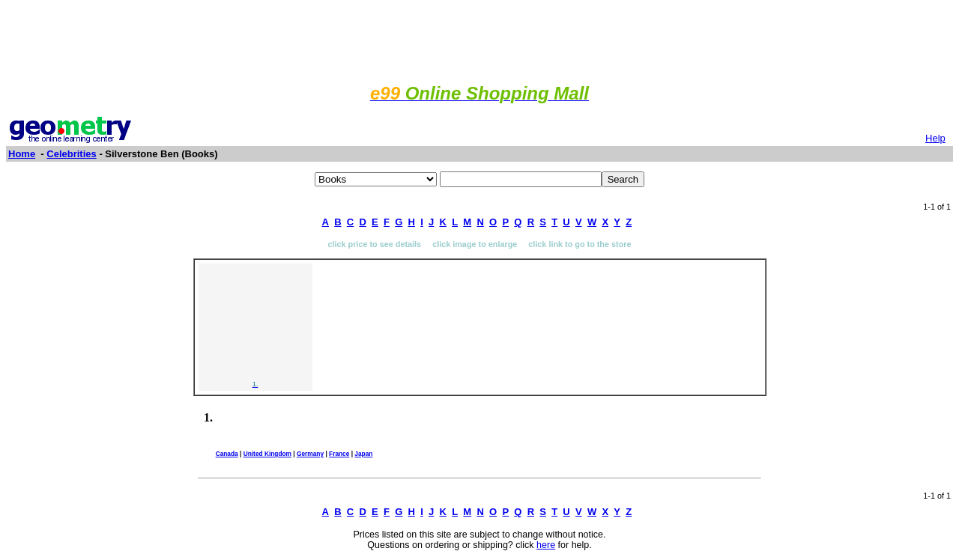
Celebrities (71, 154)
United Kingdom (267, 454)
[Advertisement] (479, 40)
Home (22, 154)
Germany (310, 454)
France (339, 454)
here (546, 545)
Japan (363, 454)
